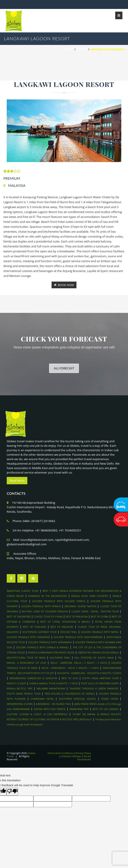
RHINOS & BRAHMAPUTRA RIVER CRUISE (51, 652)
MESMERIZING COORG (20, 704)
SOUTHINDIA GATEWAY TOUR (39, 632)
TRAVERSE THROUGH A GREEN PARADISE (94, 688)
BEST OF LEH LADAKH (106, 709)
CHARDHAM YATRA (42, 699)
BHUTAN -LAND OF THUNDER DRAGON (45, 611)
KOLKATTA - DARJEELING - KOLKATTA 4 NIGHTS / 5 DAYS (89, 673)
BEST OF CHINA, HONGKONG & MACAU (65, 622)
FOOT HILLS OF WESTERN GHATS (100, 683)
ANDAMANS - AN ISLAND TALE (53, 704)
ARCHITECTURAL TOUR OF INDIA (26, 658)
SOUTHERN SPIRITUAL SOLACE (77, 699)
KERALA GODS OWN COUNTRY (90, 596)
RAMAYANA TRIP (79, 709)
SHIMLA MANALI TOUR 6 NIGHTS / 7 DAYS (54, 683)
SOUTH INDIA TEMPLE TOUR (24, 694)
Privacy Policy (83, 753)
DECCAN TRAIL (69, 632)
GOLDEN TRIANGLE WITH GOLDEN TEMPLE (59, 601)
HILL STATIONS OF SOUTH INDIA (94, 658)
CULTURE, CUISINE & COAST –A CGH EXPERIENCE (37, 714)
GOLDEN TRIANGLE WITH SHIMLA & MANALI (42, 647)
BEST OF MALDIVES (62, 627)
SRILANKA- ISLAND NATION (80, 606)
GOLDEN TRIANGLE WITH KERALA (41, 606)
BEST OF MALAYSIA (77, 616)
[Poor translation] (12, 792)
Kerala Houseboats (84, 758)
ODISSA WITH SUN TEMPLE (50, 709)
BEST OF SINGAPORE (19, 616)
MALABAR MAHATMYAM (51, 688)
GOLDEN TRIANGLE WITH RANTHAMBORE (78, 637)
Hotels (81, 49)
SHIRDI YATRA (110, 699)
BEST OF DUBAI (100, 616)
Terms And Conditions (60, 753)
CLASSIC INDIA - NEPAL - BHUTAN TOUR (95, 611)
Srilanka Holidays (71, 756)
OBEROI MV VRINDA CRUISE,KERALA (98, 652)
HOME (68, 49)
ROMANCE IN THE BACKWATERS (48, 596)
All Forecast (64, 368)
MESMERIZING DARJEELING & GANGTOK (34, 678)
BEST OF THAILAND (35, 627)
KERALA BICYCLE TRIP (20, 688)
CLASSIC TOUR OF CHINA (48, 616)
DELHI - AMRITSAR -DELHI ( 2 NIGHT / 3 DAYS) (79, 663)
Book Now (64, 285)
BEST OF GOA (70, 678)
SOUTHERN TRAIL (60, 658)
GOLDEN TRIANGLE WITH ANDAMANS (50, 642)
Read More (17, 480)
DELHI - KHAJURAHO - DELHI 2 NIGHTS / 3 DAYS (70, 668)
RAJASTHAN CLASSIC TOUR (23, 591)
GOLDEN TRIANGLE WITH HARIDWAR (28, 637)
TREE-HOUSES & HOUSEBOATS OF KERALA (70, 694)
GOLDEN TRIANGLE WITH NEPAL (100, 632)
